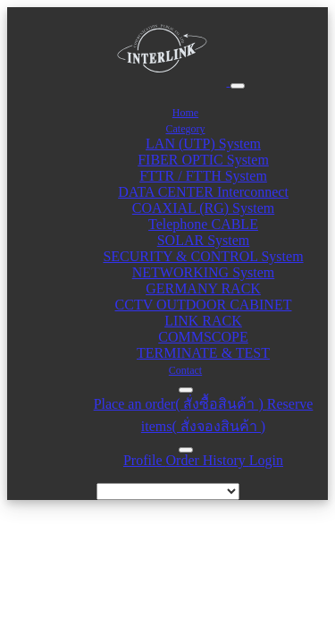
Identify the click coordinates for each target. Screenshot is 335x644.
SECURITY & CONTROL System (203, 256)
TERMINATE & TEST (203, 353)
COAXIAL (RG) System (203, 208)
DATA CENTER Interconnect (203, 192)
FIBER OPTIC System (203, 160)
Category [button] (186, 129)
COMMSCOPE (203, 337)
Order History (208, 460)
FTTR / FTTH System (203, 176)
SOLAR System (204, 240)
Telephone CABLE (203, 224)
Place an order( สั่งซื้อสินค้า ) (180, 404)
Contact (185, 370)
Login (266, 460)
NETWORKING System (204, 272)
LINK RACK (203, 321)
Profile (145, 460)
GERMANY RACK (203, 288)
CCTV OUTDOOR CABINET (204, 305)
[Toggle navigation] (238, 86)
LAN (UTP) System (203, 144)
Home (185, 113)
